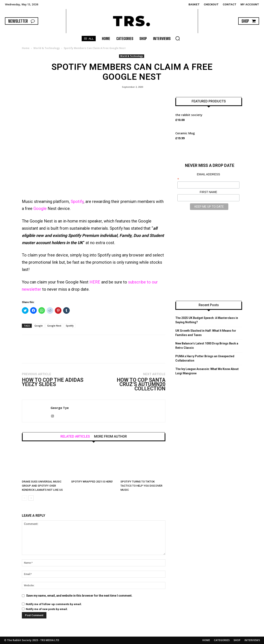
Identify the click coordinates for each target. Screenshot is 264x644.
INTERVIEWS (252, 640)
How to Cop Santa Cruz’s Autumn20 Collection (141, 384)
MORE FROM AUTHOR (110, 437)
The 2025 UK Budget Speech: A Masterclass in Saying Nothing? (207, 320)
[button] (178, 38)
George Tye (60, 408)
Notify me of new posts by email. (47, 609)
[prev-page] (24, 498)
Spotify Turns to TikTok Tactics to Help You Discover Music (141, 486)
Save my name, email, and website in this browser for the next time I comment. (79, 596)
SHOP (237, 640)
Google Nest (54, 326)
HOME (206, 640)
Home (26, 48)
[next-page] (31, 498)
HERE (95, 282)
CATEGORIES (222, 640)
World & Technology (47, 48)
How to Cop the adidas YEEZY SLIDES (53, 382)
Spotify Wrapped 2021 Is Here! (92, 482)
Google (40, 208)
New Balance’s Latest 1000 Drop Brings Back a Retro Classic (207, 346)
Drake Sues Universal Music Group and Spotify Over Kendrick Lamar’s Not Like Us (42, 486)
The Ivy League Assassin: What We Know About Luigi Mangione (207, 371)
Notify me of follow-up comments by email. (54, 604)
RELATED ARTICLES (75, 437)
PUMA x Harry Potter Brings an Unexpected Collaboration (205, 358)
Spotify (77, 201)
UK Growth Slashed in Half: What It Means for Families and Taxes (206, 333)
